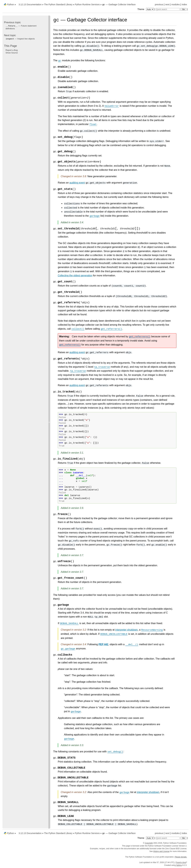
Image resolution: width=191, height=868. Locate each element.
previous (159, 4)
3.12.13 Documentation (30, 4)
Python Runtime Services (87, 4)
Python (11, 4)
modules (175, 4)
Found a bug (181, 862)
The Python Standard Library (58, 4)
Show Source (12, 53)
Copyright (149, 843)
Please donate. (181, 857)
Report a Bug (12, 50)
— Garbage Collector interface (119, 4)
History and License (161, 851)
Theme (146, 9)
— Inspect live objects (20, 39)
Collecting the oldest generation (75, 276)
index (184, 4)
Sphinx (179, 865)
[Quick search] (168, 9)
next (167, 4)
